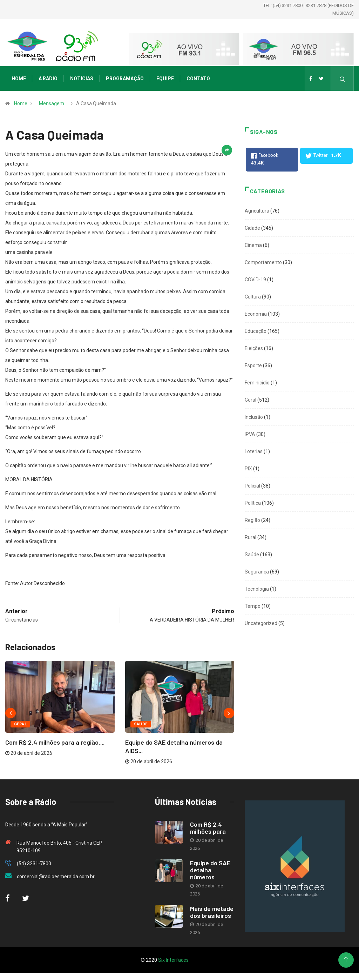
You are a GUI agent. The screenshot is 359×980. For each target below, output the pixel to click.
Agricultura (257, 211)
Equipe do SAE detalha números (210, 870)
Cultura (253, 297)
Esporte (253, 365)
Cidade (252, 228)
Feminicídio (257, 383)
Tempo (253, 606)
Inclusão (254, 417)
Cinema (253, 245)
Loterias (254, 451)
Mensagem (52, 103)
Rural (250, 537)
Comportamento (263, 262)
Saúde (141, 724)
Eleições (254, 348)
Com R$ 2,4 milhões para (208, 828)
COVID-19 (255, 280)
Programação (125, 79)
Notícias (82, 79)
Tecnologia (257, 589)
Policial (252, 486)
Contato (198, 79)
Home (19, 79)
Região (252, 520)
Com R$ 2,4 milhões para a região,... (55, 742)
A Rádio (48, 79)
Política (253, 503)
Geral (20, 724)
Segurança (257, 572)
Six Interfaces (173, 960)
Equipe (165, 79)
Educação (256, 331)
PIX (248, 469)
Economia (256, 314)
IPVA (250, 434)
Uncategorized (261, 623)
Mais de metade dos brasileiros (212, 912)
